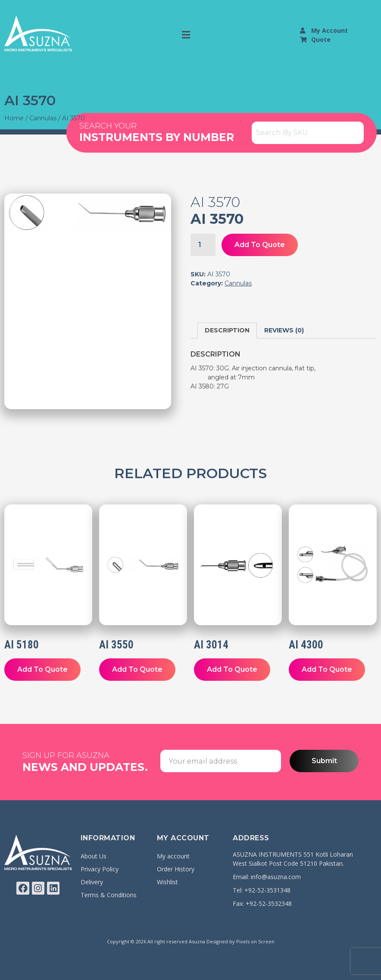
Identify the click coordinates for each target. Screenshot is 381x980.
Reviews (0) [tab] (284, 330)
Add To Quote (260, 245)
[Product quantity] (203, 245)
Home (14, 118)
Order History (176, 869)
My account (173, 856)
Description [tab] (227, 330)
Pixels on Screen (255, 941)
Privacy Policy (100, 869)
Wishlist (167, 882)
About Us (94, 856)
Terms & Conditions (109, 895)
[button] (186, 35)
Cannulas (43, 118)
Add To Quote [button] (42, 669)
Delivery (92, 882)
